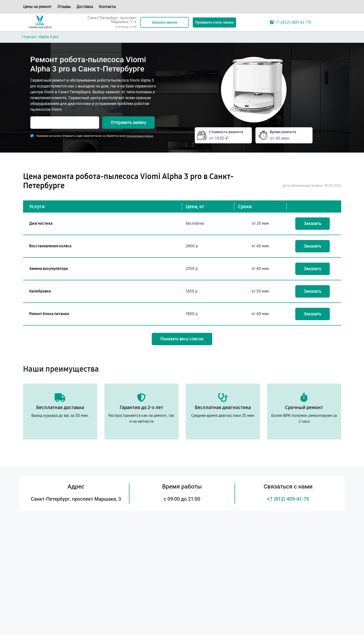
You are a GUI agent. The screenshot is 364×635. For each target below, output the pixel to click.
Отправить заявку (128, 122)
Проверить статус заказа (214, 22)
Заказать (313, 223)
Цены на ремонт (37, 7)
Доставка (85, 7)
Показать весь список (182, 339)
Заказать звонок (165, 22)
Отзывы (64, 7)
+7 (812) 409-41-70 (288, 499)
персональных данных (140, 136)
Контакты (107, 7)
